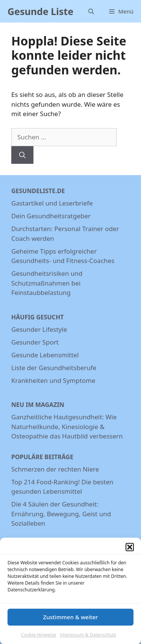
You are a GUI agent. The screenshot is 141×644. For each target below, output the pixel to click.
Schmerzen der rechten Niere (55, 469)
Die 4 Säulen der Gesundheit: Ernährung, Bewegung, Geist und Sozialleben (61, 514)
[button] (130, 551)
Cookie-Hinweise (39, 639)
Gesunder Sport (35, 342)
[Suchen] (22, 155)
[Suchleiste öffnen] (91, 11)
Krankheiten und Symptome (53, 380)
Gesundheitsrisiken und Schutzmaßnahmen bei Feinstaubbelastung (47, 283)
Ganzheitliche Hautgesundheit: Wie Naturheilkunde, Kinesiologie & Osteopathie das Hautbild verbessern (67, 426)
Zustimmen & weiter (71, 621)
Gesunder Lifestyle (39, 329)
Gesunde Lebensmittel (45, 355)
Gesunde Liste (40, 11)
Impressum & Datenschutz (88, 639)
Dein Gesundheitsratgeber (51, 216)
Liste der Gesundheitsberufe (54, 368)
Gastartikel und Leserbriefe (52, 203)
